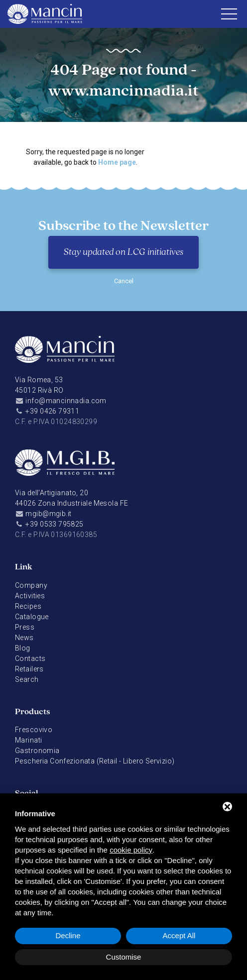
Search (27, 679)
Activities (30, 596)
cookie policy (131, 850)
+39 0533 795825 (54, 524)
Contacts (30, 658)
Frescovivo (34, 730)
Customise (124, 957)
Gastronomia (37, 751)
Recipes (28, 606)
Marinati (28, 740)
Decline (68, 935)
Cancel (124, 281)
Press (25, 627)
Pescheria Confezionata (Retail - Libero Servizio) (95, 761)
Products (33, 712)
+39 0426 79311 (52, 411)
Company (31, 585)
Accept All (179, 935)
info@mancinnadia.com (66, 401)
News (24, 638)
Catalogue (32, 617)
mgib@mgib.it (48, 514)
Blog (23, 648)
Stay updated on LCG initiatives (123, 252)
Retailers (29, 669)
